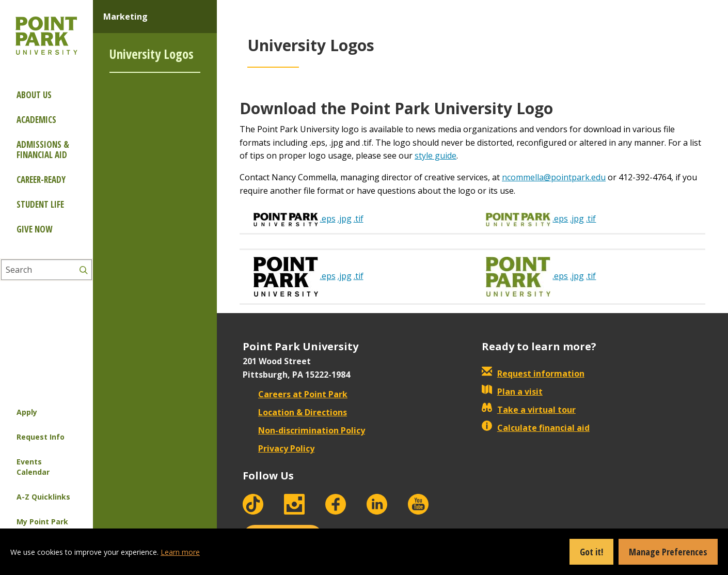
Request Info (41, 437)
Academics (36, 120)
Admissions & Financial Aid (43, 150)
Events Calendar (33, 467)
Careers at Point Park (295, 394)
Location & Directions (295, 412)
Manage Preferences (668, 552)
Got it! (591, 552)
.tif (359, 219)
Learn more (180, 552)
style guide (436, 156)
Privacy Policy (279, 448)
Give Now (34, 229)
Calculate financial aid (536, 428)
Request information (533, 374)
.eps (328, 219)
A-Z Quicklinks (43, 497)
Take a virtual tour (529, 410)
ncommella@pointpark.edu (554, 177)
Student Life (40, 204)
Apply (27, 412)
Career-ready (41, 180)
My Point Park (42, 522)
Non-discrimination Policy (304, 430)
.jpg (345, 219)
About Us (34, 95)
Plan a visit (512, 392)
